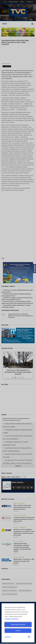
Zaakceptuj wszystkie (18, 624)
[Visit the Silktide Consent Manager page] (29, 637)
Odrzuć (18, 631)
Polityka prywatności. (12, 619)
